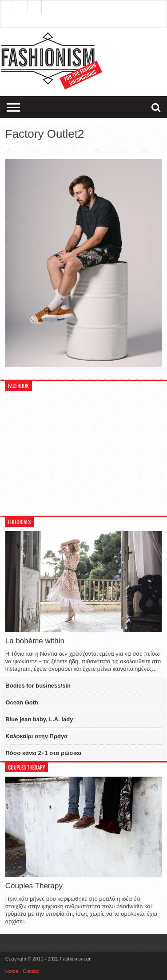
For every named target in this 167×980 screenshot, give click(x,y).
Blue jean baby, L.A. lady (39, 719)
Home (12, 971)
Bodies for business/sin (38, 686)
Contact (31, 971)
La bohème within (35, 641)
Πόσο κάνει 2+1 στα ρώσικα (43, 753)
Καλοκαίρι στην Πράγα (36, 736)
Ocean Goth (22, 702)
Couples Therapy (34, 886)
